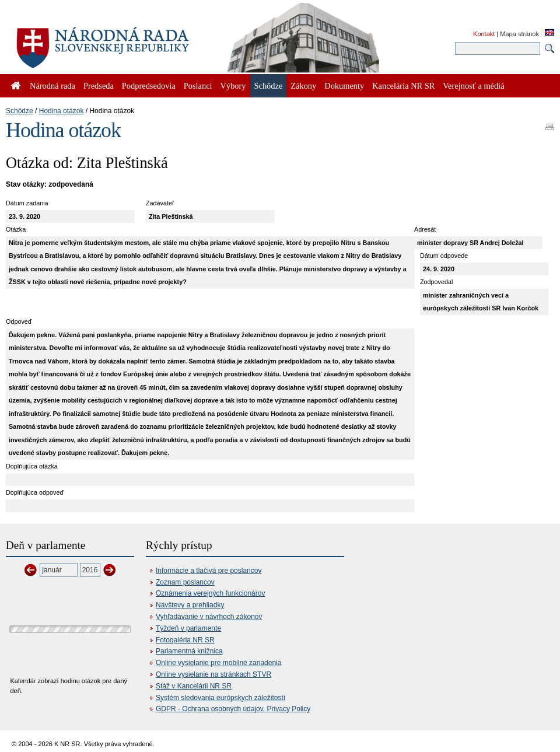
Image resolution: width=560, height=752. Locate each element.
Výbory (233, 86)
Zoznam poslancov (185, 582)
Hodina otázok (62, 111)
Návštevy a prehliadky (190, 605)
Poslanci (198, 86)
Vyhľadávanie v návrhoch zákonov (209, 617)
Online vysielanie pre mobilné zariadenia (218, 663)
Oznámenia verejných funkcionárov (210, 593)
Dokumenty (344, 86)
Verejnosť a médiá (473, 86)
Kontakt (484, 34)
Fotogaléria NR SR (185, 640)
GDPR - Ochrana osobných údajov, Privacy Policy (233, 709)
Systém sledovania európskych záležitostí (220, 698)
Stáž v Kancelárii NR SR (194, 686)
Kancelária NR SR (403, 86)
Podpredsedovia (149, 86)
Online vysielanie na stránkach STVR (213, 674)
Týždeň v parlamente (188, 628)
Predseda (99, 86)
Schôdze (20, 111)
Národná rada (52, 86)
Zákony (303, 86)
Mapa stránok (519, 34)
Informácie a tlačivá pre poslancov (209, 571)
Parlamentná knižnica (189, 651)
